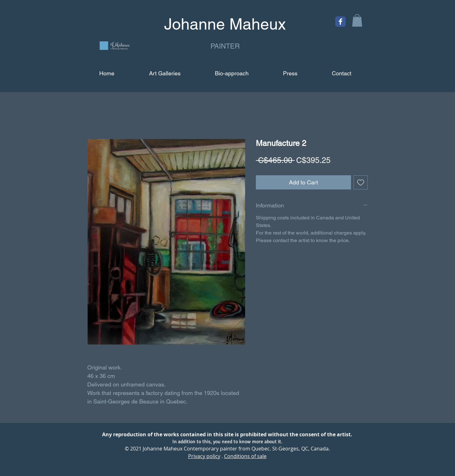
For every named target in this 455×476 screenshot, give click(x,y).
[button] (357, 20)
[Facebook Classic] (340, 22)
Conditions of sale (245, 456)
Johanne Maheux (163, 449)
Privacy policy (204, 456)
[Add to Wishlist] (361, 182)
